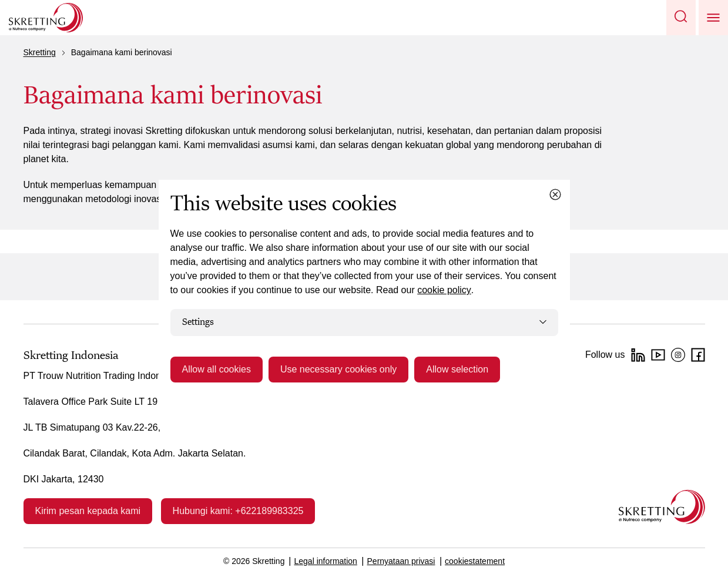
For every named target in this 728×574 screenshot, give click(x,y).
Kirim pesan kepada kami (88, 511)
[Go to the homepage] (662, 507)
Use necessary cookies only (338, 369)
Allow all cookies (217, 369)
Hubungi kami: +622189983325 (238, 511)
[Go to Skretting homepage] (46, 18)
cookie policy (444, 290)
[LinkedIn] (638, 355)
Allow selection (457, 369)
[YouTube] (658, 355)
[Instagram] (678, 355)
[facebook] (698, 355)
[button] (681, 18)
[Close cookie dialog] (555, 194)
